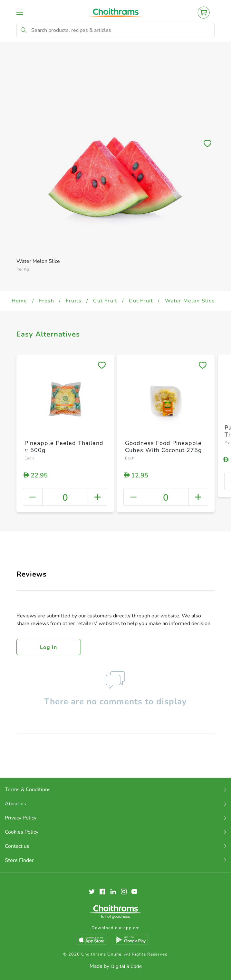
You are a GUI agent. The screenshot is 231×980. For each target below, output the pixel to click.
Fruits (74, 301)
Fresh (47, 301)
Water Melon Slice (190, 301)
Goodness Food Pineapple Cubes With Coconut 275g (164, 447)
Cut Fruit (105, 301)
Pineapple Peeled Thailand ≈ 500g (64, 447)
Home (19, 301)
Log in (49, 647)
